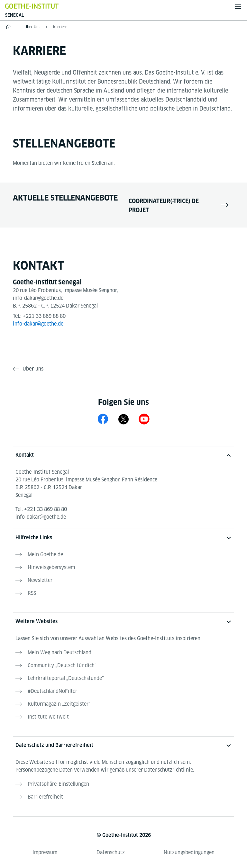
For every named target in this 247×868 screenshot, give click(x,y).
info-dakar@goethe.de (38, 324)
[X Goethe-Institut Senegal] (123, 419)
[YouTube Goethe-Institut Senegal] (144, 419)
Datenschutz (111, 852)
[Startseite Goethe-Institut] (32, 6)
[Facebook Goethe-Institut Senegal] (103, 419)
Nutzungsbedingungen (189, 852)
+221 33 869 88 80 (44, 316)
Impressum (45, 852)
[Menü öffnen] (238, 6)
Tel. (41, 509)
